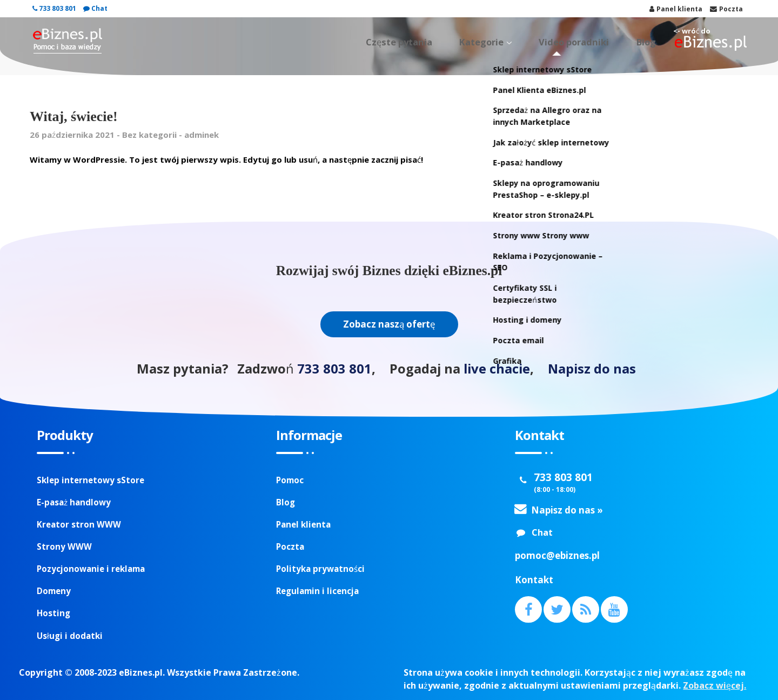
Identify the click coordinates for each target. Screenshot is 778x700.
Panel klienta (303, 524)
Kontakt (534, 580)
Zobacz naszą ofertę (389, 324)
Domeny (54, 591)
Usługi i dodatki (70, 636)
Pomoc (290, 480)
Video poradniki (593, 42)
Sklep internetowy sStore (90, 480)
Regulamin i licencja (317, 591)
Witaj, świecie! (74, 116)
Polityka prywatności (320, 569)
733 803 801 (54, 8)
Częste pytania (447, 42)
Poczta (290, 546)
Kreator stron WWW (79, 524)
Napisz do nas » (567, 510)
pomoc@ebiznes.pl (557, 555)
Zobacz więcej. (715, 685)
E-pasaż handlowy (74, 502)
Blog (652, 42)
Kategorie (515, 42)
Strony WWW (64, 546)
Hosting (53, 613)
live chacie (497, 369)
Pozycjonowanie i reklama (91, 569)
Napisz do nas (592, 369)
